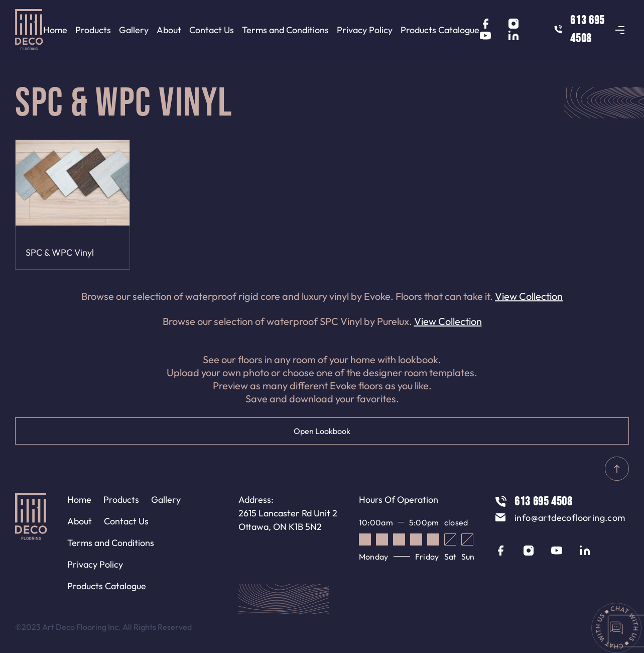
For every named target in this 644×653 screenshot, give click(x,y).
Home (55, 30)
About (169, 30)
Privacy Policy (365, 30)
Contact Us (212, 30)
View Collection (529, 296)
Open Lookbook (322, 431)
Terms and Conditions (285, 30)
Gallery (134, 30)
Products (93, 30)
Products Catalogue (440, 30)
